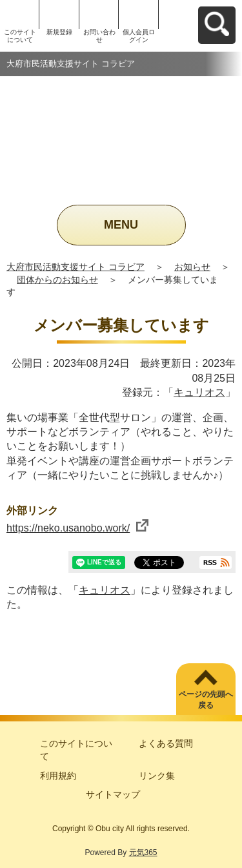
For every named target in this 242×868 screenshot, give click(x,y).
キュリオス (199, 392)
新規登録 (59, 32)
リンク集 (157, 776)
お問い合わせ (99, 36)
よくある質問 (166, 743)
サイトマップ (113, 794)
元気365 (143, 852)
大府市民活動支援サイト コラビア (76, 267)
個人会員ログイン (139, 36)
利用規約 (58, 776)
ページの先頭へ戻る (206, 700)
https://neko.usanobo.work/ (77, 528)
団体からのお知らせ (57, 280)
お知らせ (192, 267)
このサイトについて (20, 36)
